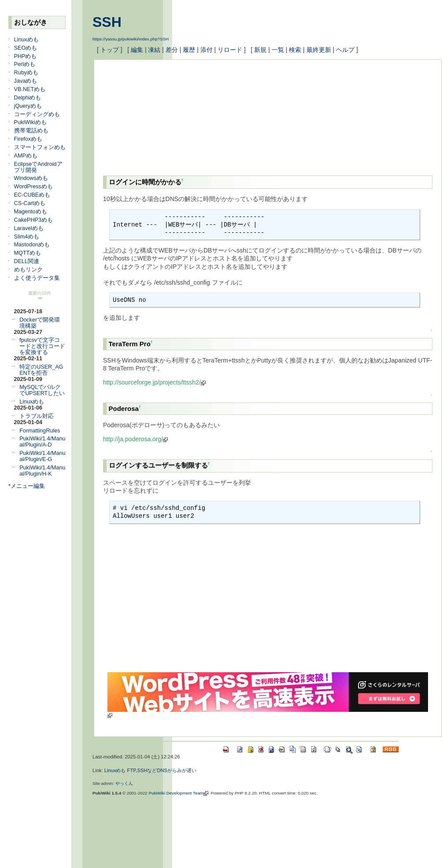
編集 (137, 50)
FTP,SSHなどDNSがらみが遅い (162, 770)
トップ (110, 50)
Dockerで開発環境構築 (40, 323)
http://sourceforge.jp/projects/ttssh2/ (154, 382)
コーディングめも (37, 114)
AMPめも (26, 156)
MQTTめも (28, 253)
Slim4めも (27, 237)
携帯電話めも (31, 131)
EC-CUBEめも (32, 195)
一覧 (278, 50)
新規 (260, 50)
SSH (107, 22)
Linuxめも (26, 40)
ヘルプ (345, 50)
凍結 (154, 50)
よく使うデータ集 (37, 278)
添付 (207, 50)
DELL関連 (27, 261)
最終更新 (319, 50)
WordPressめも (33, 187)
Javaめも (26, 81)
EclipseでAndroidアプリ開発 (38, 167)
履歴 (189, 50)
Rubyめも (26, 73)
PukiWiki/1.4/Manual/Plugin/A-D (42, 442)
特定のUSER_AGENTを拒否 (41, 370)
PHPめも (26, 56)
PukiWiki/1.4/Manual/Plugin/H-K (42, 471)
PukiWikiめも (30, 122)
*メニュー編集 (27, 486)
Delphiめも (28, 98)
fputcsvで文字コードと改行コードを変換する (42, 346)
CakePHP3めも (33, 220)
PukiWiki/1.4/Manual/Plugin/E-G (42, 456)
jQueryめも (28, 106)
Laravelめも (29, 228)
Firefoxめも (28, 139)
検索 (295, 50)
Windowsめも (31, 178)
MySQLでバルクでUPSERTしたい (42, 390)
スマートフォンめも (40, 147)
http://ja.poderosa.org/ (135, 439)
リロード (230, 50)
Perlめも (25, 64)
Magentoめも (31, 212)
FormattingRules (40, 431)
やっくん (124, 783)
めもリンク (28, 270)
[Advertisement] (148, 113)
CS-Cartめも (30, 203)
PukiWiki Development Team (179, 793)
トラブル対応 (37, 416)
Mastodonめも (32, 245)
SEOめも (26, 48)
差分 (172, 50)
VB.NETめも (30, 89)
